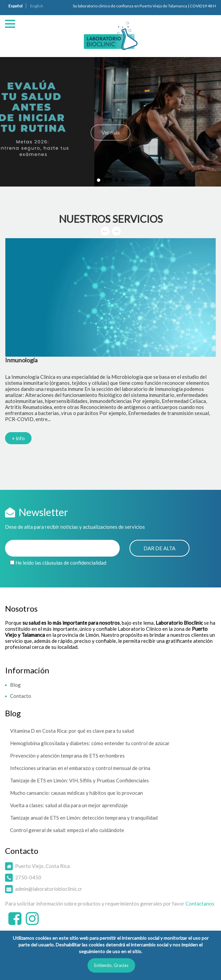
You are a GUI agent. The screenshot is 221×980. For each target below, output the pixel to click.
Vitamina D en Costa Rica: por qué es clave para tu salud (72, 731)
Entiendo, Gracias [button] (111, 965)
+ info (18, 438)
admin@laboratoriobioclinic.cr (49, 889)
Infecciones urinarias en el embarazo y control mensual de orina (80, 768)
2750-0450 (28, 877)
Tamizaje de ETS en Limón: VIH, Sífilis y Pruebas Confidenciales (79, 780)
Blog (15, 685)
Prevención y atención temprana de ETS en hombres (67, 756)
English (37, 6)
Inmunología (21, 360)
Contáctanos (200, 904)
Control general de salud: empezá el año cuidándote (67, 830)
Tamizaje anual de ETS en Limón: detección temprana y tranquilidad (84, 818)
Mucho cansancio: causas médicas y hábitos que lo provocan (76, 793)
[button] (110, 122)
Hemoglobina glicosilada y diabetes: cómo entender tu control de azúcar (90, 743)
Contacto (21, 696)
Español (15, 6)
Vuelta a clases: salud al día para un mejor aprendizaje (69, 805)
